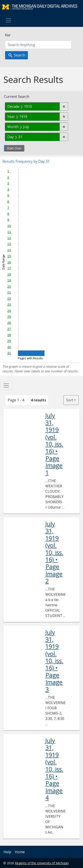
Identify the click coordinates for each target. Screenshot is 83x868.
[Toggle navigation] (8, 20)
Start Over (14, 148)
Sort (70, 400)
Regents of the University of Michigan (42, 863)
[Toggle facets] (6, 386)
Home (20, 852)
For (8, 35)
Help (7, 852)
